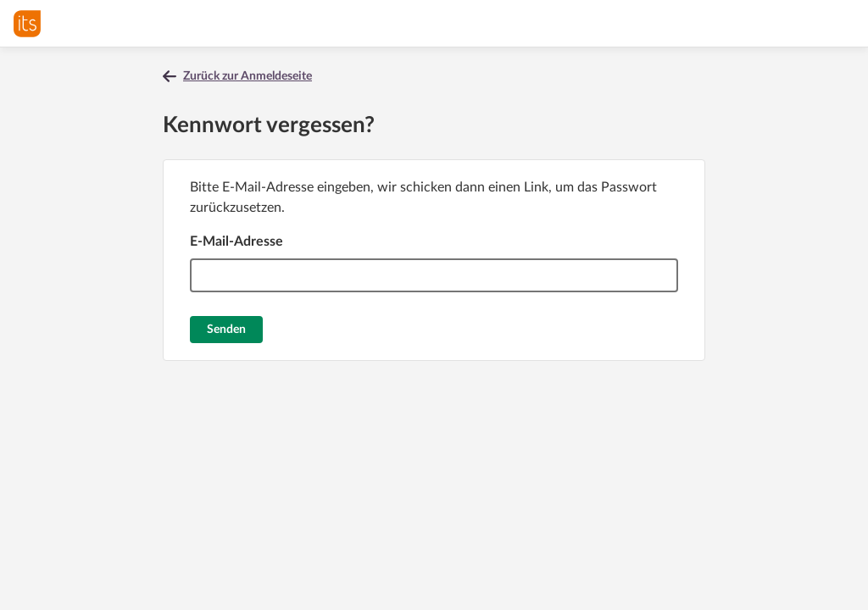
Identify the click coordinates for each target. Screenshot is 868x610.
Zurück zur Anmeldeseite (248, 76)
